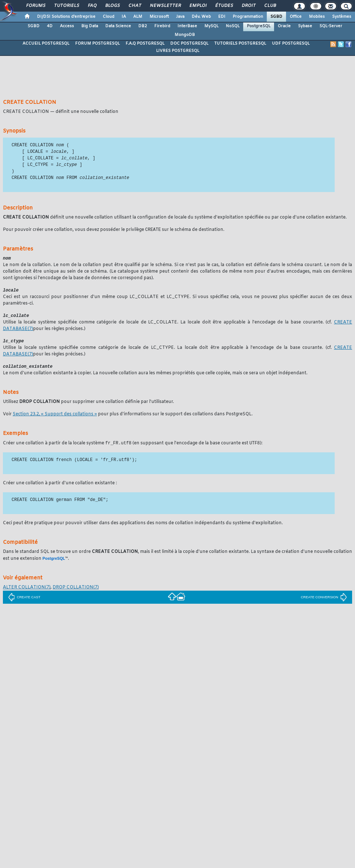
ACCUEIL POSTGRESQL (46, 44)
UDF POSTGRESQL (291, 44)
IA (124, 17)
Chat (134, 6)
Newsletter (165, 6)
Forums (35, 6)
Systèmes (342, 17)
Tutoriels (66, 6)
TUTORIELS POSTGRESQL (240, 44)
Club (270, 6)
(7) (27, 592)
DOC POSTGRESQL (189, 44)
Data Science (118, 26)
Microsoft (159, 17)
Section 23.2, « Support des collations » (55, 418)
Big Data (90, 26)
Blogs (112, 6)
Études (224, 6)
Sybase (305, 26)
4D (50, 26)
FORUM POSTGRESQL (97, 44)
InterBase (187, 26)
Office (296, 17)
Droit (248, 6)
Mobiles (317, 17)
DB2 (143, 26)
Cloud (109, 17)
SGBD (276, 17)
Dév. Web (201, 17)
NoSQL (233, 26)
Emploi (198, 6)
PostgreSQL (259, 26)
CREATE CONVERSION (324, 602)
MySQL (211, 26)
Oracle (284, 26)
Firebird (162, 26)
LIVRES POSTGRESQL (178, 51)
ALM (138, 17)
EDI (222, 17)
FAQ (92, 6)
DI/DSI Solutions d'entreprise (66, 17)
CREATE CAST (24, 602)
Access (67, 26)
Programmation (248, 17)
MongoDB (185, 35)
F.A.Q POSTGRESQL (145, 44)
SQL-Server (331, 26)
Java (180, 17)
